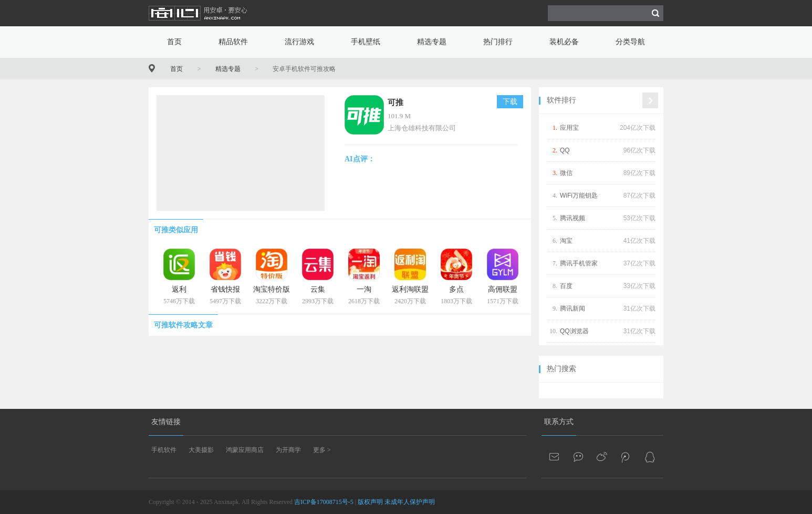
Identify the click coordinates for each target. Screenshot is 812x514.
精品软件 (233, 42)
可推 (395, 102)
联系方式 (559, 422)
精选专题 (432, 42)
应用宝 (569, 128)
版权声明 (370, 502)
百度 (566, 286)
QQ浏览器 (574, 331)
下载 (510, 102)
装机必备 (564, 42)
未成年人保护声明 (410, 502)
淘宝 (566, 241)
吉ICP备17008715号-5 (324, 502)
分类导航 (630, 42)
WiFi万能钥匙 (579, 196)
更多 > (322, 450)
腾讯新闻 (572, 309)
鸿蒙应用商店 (245, 450)
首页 (174, 42)
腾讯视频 (572, 218)
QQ (565, 150)
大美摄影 (201, 450)
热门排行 (498, 42)
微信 (566, 173)
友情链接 (166, 422)
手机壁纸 (366, 42)
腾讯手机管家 (579, 263)
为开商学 (288, 450)
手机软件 (164, 450)
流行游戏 (299, 42)
